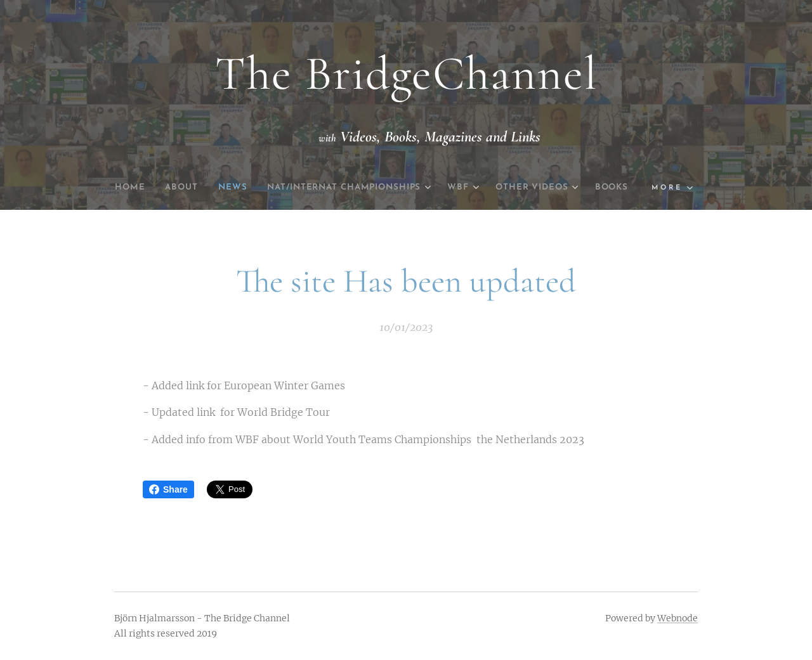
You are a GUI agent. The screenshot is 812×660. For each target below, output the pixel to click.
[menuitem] (138, 188)
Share (168, 489)
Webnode (678, 618)
